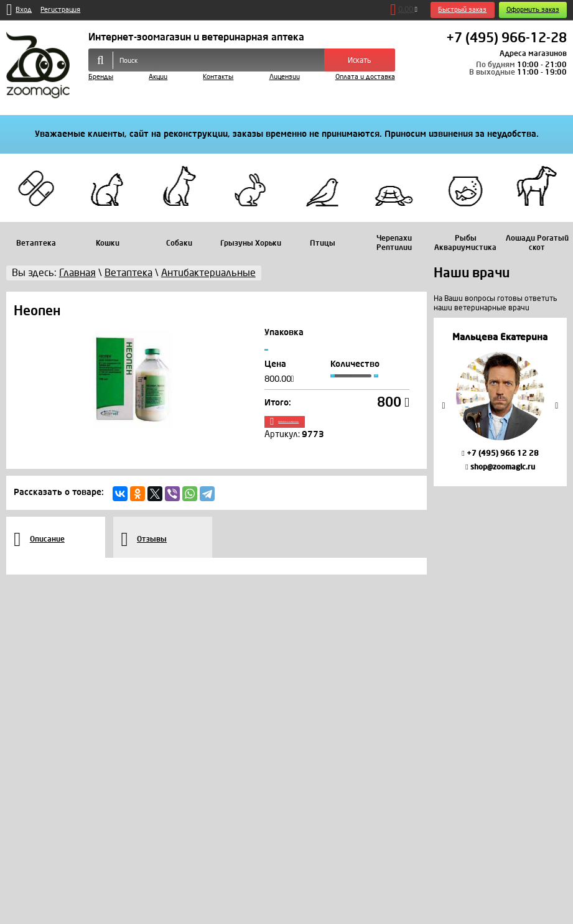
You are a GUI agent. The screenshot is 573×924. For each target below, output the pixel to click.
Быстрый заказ (462, 10)
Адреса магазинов (533, 53)
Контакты (218, 77)
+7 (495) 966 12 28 (500, 453)
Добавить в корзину (337, 437)
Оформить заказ (533, 10)
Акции (158, 77)
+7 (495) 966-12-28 (506, 39)
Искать (360, 60)
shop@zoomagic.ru (500, 467)
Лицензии (285, 77)
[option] (500, 402)
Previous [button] (444, 405)
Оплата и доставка (365, 77)
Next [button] (557, 405)
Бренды (101, 77)
